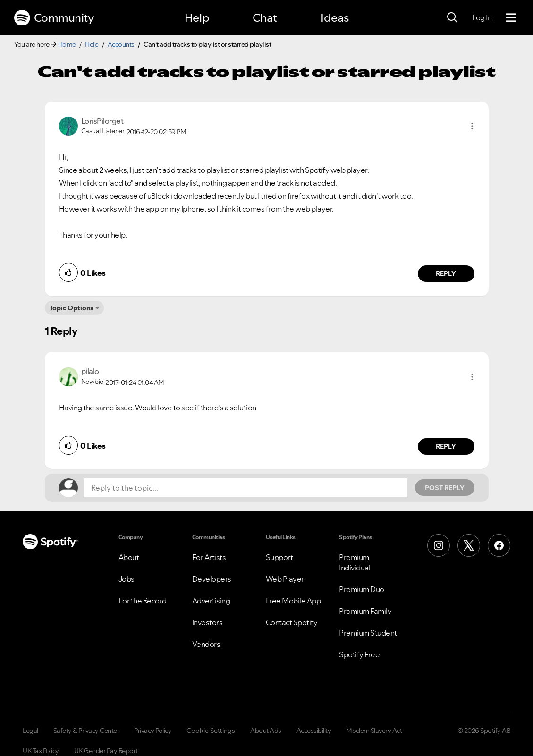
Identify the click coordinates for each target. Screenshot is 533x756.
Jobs (127, 579)
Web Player (285, 579)
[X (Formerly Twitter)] (469, 545)
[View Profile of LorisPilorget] (102, 121)
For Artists (209, 557)
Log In (482, 17)
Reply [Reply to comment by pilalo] (446, 446)
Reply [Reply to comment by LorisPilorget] (446, 273)
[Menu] (511, 18)
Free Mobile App (293, 601)
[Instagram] (439, 545)
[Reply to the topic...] (245, 488)
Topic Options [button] (72, 308)
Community (54, 18)
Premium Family (365, 611)
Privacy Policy (153, 731)
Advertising (211, 601)
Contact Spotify (292, 622)
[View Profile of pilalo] (90, 371)
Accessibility (314, 731)
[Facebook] (499, 545)
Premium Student (368, 633)
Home (67, 44)
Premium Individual (355, 562)
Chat (265, 18)
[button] (472, 126)
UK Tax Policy (41, 751)
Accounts (121, 44)
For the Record (143, 601)
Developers (212, 579)
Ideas (335, 18)
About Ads (266, 731)
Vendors (206, 644)
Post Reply (445, 488)
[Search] (452, 18)
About (129, 557)
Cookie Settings (211, 731)
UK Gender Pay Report (106, 751)
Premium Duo (362, 589)
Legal (30, 731)
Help (197, 18)
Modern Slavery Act (374, 731)
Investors (207, 622)
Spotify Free (359, 654)
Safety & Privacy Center (86, 731)
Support (279, 557)
